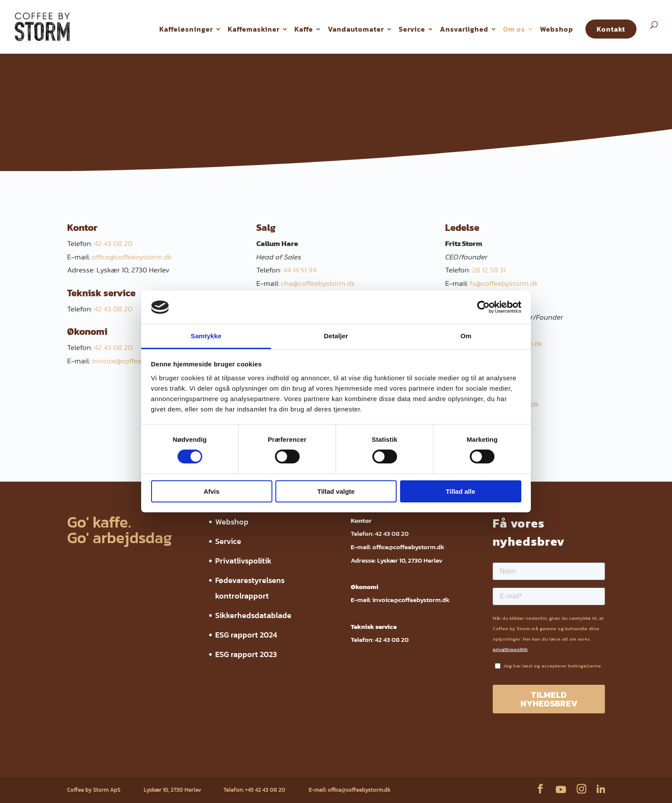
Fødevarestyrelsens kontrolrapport (199, 763)
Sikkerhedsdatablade (253, 615)
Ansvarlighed (464, 29)
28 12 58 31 (489, 270)
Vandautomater (356, 29)
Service (412, 29)
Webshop (557, 29)
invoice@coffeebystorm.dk (135, 361)
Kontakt (611, 29)
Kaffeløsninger (186, 29)
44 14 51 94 (300, 270)
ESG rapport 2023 (246, 654)
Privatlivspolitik (243, 561)
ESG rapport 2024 (246, 635)
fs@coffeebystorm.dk (504, 283)
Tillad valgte (336, 491)
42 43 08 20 (113, 243)
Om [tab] (466, 336)
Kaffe (304, 29)
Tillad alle (460, 491)
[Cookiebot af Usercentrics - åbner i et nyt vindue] (483, 307)
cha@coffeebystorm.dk (318, 283)
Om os (514, 29)
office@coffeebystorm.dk (132, 257)
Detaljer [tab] (336, 336)
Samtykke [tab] (206, 336)
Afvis (212, 491)
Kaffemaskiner (254, 29)
